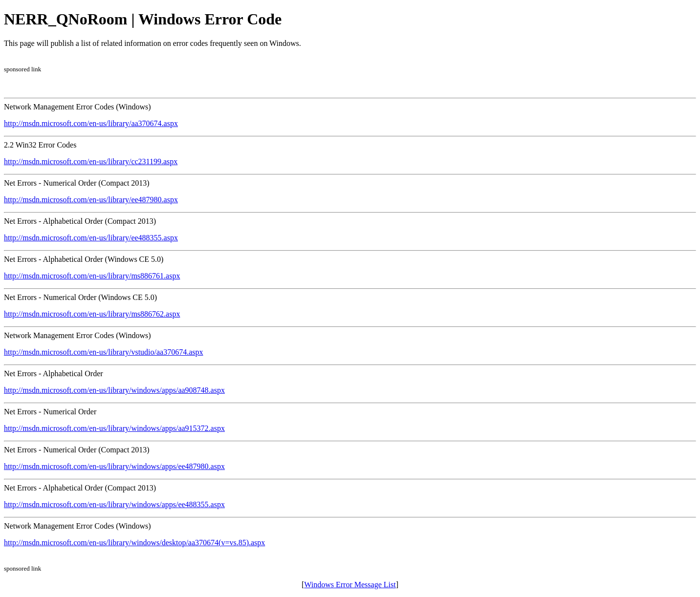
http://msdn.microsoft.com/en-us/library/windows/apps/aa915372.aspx (114, 428)
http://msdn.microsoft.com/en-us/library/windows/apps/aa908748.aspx (114, 390)
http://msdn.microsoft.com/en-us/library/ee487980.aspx (91, 200)
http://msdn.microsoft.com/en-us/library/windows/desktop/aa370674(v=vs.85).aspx (134, 543)
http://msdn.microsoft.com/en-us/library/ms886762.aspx (92, 314)
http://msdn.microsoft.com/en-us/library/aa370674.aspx (91, 123)
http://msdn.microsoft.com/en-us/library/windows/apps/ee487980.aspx (114, 466)
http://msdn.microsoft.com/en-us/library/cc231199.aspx (91, 161)
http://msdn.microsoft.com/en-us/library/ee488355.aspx (91, 238)
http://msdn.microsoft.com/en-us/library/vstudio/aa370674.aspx (104, 352)
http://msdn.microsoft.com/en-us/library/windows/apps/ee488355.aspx (114, 504)
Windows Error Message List (350, 585)
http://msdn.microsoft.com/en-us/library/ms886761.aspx (92, 276)
